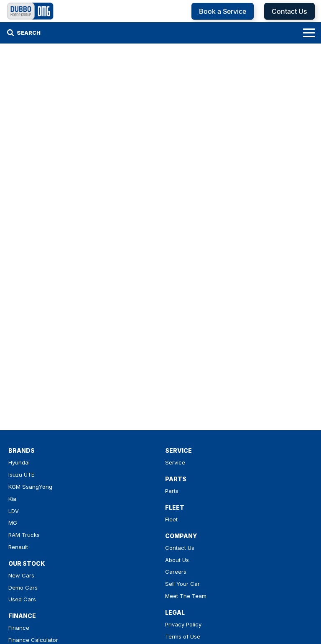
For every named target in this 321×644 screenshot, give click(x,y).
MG (13, 523)
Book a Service (223, 11)
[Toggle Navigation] (309, 33)
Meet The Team (186, 596)
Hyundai (19, 462)
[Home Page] (30, 11)
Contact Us (289, 11)
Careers (176, 572)
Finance (19, 628)
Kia (12, 499)
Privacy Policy (183, 624)
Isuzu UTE (21, 475)
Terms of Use (183, 636)
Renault (18, 547)
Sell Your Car (182, 584)
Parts (172, 491)
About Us (177, 560)
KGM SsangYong (30, 487)
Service (175, 462)
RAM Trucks (24, 535)
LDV (14, 511)
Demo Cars (23, 588)
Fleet (171, 519)
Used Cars (22, 599)
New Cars (21, 575)
